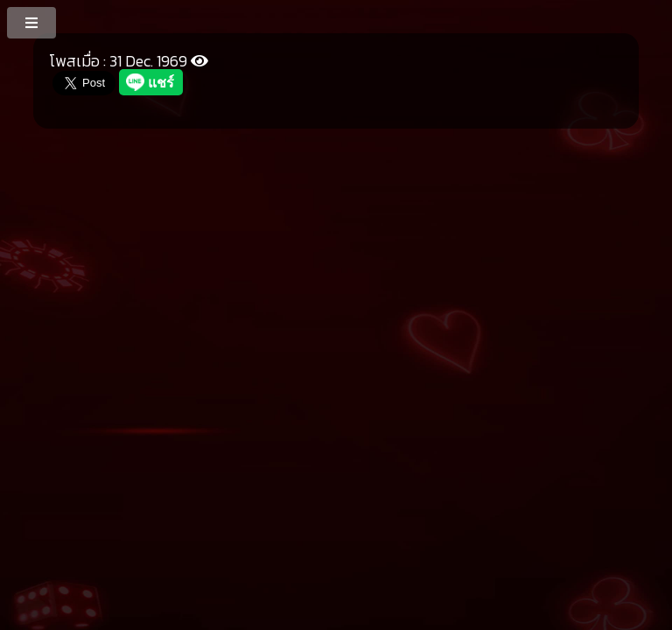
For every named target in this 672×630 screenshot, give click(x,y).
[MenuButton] (33, 22)
